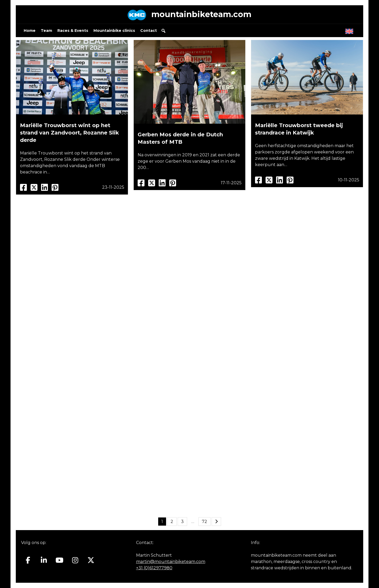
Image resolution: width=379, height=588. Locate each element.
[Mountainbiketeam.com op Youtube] (60, 560)
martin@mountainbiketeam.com (171, 562)
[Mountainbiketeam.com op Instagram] (75, 560)
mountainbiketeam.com (201, 14)
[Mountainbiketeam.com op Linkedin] (44, 560)
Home (30, 31)
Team (46, 31)
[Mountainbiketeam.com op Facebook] (28, 560)
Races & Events (73, 31)
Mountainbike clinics (114, 31)
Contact (149, 31)
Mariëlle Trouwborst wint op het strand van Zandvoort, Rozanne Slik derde (69, 133)
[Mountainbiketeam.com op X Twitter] (91, 560)
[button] (163, 31)
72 (205, 522)
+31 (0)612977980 (154, 568)
